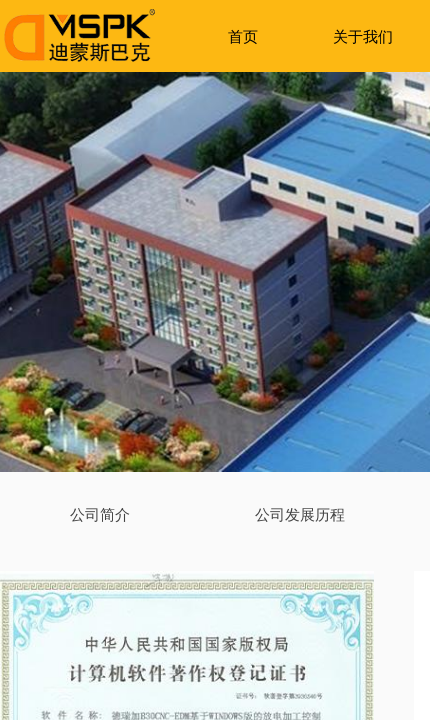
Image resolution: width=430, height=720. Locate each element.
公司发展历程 (300, 514)
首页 (243, 37)
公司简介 (100, 514)
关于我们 (363, 37)
